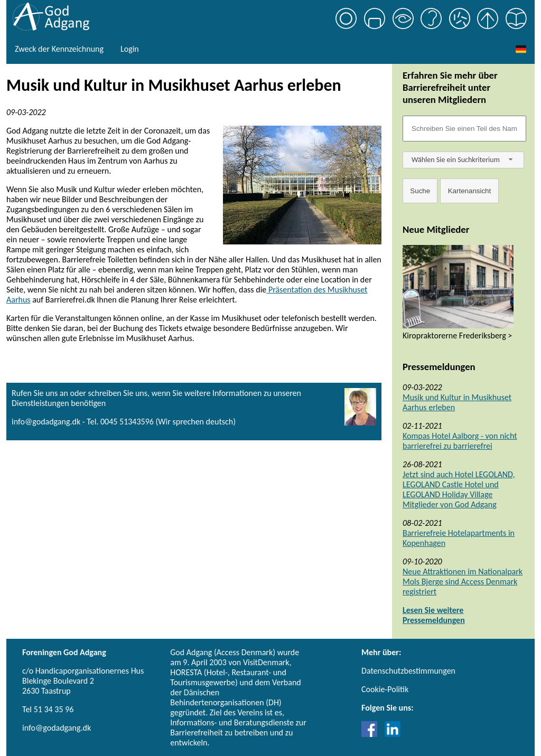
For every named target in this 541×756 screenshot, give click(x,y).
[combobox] (463, 160)
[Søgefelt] (464, 129)
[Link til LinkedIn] (393, 734)
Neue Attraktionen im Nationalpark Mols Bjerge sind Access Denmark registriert (463, 582)
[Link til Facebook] (372, 734)
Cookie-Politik (385, 689)
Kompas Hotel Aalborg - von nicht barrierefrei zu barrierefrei (460, 441)
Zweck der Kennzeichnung (59, 49)
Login (130, 49)
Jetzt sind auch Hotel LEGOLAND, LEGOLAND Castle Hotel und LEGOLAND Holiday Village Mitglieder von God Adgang (459, 489)
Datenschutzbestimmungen (408, 671)
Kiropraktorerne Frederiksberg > (457, 336)
